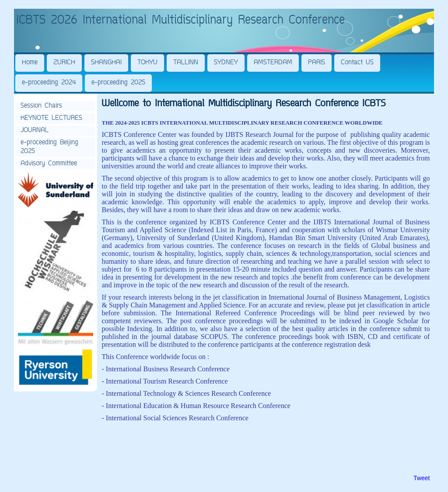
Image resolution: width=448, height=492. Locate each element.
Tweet (422, 478)
